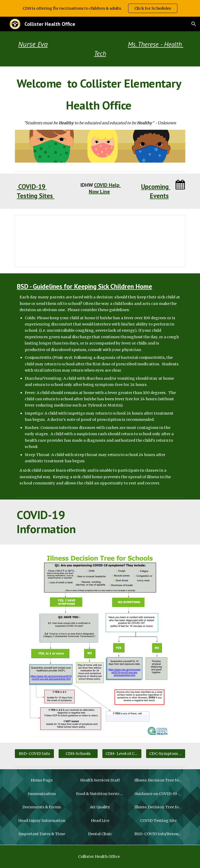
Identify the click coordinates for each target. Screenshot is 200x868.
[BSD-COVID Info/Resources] (158, 834)
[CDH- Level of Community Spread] (122, 753)
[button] (194, 24)
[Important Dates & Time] (42, 834)
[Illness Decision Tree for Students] (158, 780)
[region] (100, 8)
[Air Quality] (100, 807)
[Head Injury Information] (42, 820)
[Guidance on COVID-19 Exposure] (158, 794)
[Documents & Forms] (42, 807)
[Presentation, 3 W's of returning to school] (100, 241)
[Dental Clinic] (100, 834)
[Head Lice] (100, 820)
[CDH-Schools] (78, 753)
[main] (100, 49)
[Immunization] (42, 794)
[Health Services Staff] (100, 780)
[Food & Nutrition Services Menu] (100, 794)
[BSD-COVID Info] (34, 753)
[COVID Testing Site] (158, 820)
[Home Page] (42, 780)
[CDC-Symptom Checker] (165, 753)
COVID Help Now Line (105, 188)
